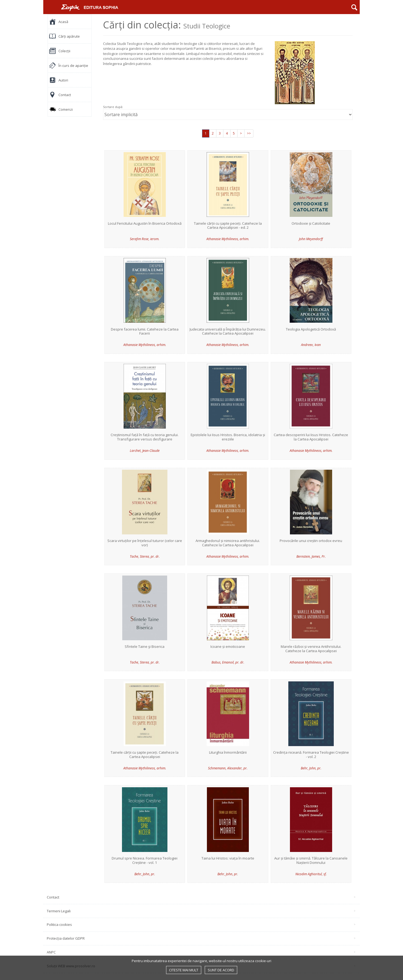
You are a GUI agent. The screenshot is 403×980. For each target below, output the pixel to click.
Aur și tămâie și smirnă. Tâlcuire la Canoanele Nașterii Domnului (311, 860)
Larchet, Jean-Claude (145, 451)
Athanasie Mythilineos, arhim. (228, 239)
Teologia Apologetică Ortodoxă (311, 329)
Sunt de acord (221, 970)
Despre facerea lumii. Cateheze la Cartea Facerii (145, 331)
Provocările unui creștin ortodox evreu (311, 541)
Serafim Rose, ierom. (145, 239)
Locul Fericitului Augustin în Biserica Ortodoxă (145, 224)
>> (249, 133)
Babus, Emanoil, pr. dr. (228, 662)
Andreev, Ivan (311, 345)
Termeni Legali (201, 911)
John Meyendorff (311, 239)
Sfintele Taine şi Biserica (145, 647)
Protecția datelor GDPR (201, 938)
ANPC (201, 952)
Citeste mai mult (184, 970)
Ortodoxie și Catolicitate (311, 224)
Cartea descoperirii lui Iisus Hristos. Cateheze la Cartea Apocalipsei (311, 437)
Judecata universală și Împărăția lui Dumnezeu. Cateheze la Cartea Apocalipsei (228, 331)
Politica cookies (201, 925)
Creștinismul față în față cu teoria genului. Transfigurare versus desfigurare (145, 437)
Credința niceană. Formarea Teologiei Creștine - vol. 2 (311, 755)
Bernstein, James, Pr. (311, 556)
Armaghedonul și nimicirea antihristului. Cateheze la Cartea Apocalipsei (228, 543)
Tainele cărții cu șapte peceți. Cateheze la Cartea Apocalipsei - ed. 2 (228, 226)
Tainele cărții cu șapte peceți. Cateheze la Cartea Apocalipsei (145, 755)
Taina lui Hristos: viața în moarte (228, 858)
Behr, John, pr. (311, 768)
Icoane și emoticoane (228, 647)
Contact (201, 897)
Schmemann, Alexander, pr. (228, 768)
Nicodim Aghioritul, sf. (311, 874)
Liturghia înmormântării (228, 753)
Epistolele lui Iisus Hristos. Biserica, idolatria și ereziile (228, 437)
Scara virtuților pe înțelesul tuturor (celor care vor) (145, 543)
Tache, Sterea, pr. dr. (145, 556)
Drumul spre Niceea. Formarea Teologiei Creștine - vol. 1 (145, 860)
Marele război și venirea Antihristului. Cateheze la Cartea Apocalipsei (311, 649)
